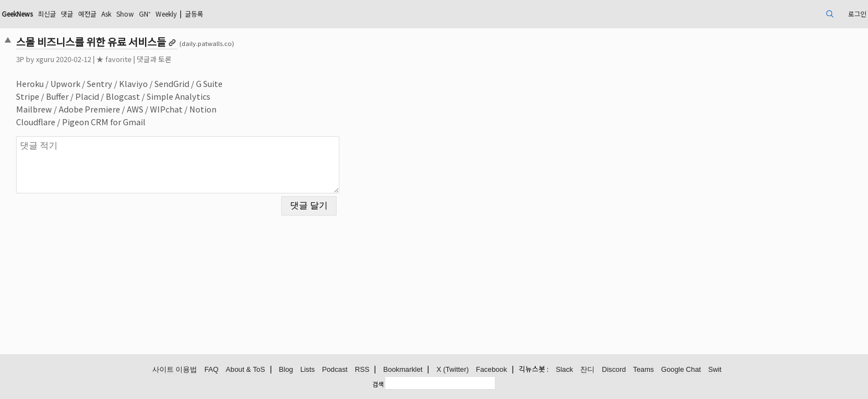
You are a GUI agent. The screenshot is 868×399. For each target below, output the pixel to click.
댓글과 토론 (238, 59)
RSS (362, 370)
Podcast (335, 370)
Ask (213, 14)
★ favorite (198, 59)
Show (235, 14)
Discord (614, 370)
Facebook (492, 370)
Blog (286, 370)
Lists (307, 370)
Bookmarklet (403, 370)
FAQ (211, 370)
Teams (644, 370)
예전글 (190, 14)
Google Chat (681, 370)
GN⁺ (257, 14)
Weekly (283, 14)
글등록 (317, 14)
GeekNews (108, 14)
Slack (564, 370)
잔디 (587, 370)
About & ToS (246, 370)
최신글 (144, 14)
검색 (378, 384)
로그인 (769, 14)
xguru (129, 59)
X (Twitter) (452, 370)
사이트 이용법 (175, 370)
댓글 (167, 14)
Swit (715, 370)
